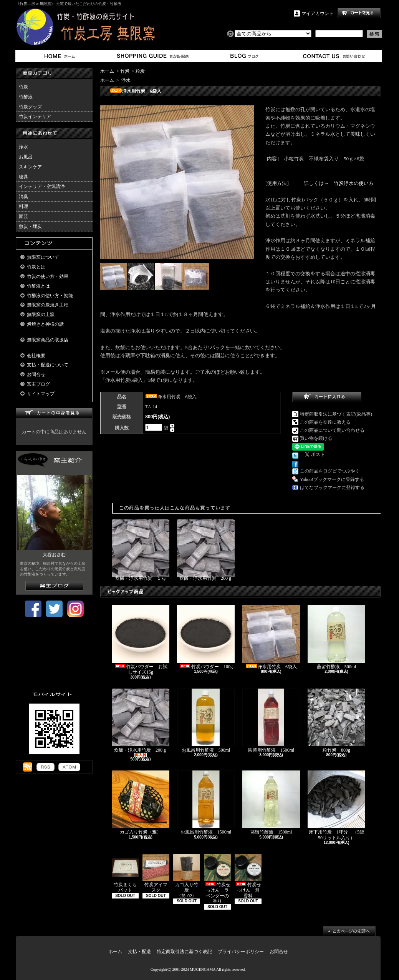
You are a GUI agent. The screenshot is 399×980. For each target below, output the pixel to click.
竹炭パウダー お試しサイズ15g (141, 640)
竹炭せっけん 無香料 (248, 876)
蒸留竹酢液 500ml (336, 637)
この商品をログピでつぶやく (330, 471)
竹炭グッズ (30, 107)
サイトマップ (41, 394)
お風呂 (26, 157)
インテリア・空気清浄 (42, 186)
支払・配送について (152, 56)
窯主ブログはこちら (54, 586)
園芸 (23, 216)
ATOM (69, 767)
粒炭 (140, 71)
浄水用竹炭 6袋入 (272, 637)
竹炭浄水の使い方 (354, 183)
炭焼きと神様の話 (45, 324)
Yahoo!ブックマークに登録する (332, 479)
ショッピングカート (359, 13)
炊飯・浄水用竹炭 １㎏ (141, 550)
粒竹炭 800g (336, 721)
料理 (23, 206)
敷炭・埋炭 (30, 226)
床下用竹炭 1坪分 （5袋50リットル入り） (336, 805)
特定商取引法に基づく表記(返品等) (336, 414)
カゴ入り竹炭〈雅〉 (141, 803)
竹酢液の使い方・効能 (50, 296)
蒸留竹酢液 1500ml (271, 803)
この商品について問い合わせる (332, 430)
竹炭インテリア (35, 116)
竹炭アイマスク (156, 873)
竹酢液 (26, 97)
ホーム (61, 56)
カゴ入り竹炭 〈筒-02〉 (187, 876)
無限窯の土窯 (41, 314)
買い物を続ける (316, 438)
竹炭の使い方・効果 (48, 276)
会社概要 (36, 356)
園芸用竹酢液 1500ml (271, 721)
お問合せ (334, 56)
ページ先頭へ (349, 931)
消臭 (23, 196)
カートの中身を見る (54, 413)
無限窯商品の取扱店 (48, 340)
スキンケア (30, 167)
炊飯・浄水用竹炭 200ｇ (206, 550)
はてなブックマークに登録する (332, 488)
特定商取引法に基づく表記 (184, 952)
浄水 (23, 147)
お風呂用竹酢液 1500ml (206, 803)
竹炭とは (36, 267)
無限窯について (43, 257)
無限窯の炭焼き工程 (48, 305)
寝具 (23, 177)
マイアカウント (318, 13)
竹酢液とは (38, 286)
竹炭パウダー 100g (206, 637)
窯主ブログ (243, 56)
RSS (46, 767)
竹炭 (23, 87)
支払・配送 (139, 952)
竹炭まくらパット (125, 873)
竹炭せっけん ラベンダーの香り (217, 879)
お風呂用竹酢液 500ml (206, 721)
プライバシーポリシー (241, 952)
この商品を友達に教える (325, 422)
